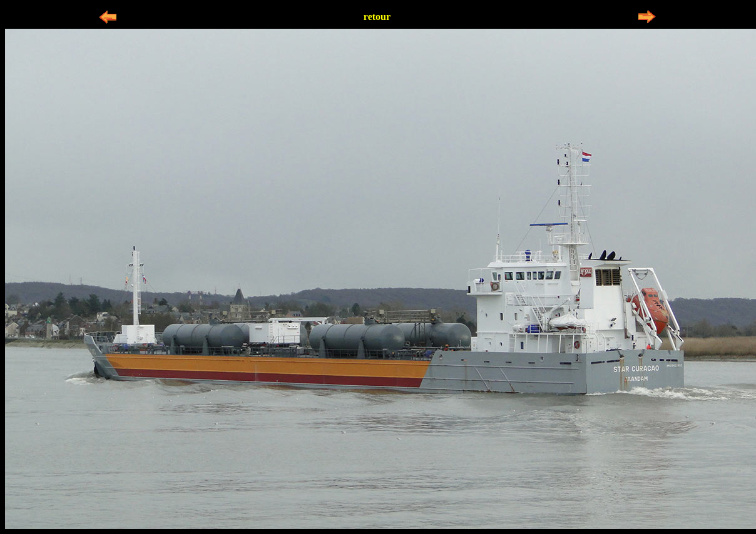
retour (377, 17)
